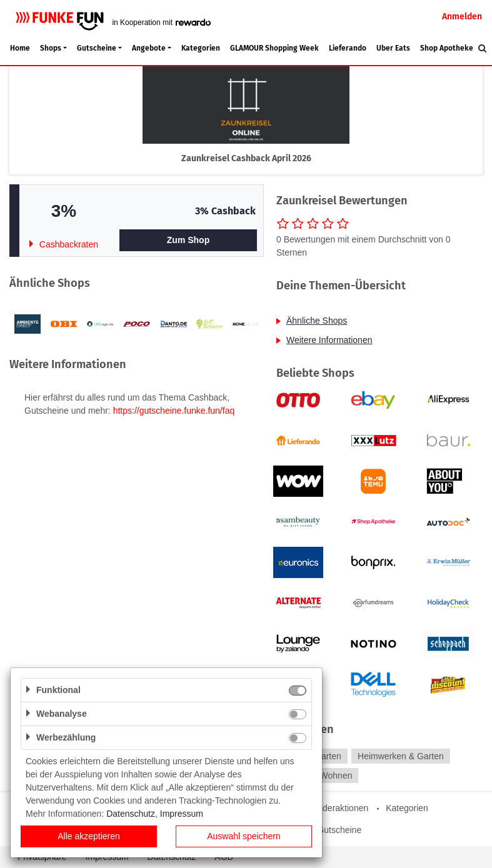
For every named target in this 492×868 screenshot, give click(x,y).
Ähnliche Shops (317, 321)
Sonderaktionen (338, 808)
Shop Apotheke (447, 48)
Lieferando (348, 48)
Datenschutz (131, 814)
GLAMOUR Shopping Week (274, 48)
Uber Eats (393, 48)
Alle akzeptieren (89, 836)
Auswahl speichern (244, 836)
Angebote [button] (149, 48)
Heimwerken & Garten (401, 756)
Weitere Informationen (329, 340)
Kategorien (201, 48)
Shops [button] (51, 48)
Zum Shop (188, 240)
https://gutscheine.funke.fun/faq (174, 411)
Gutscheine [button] (97, 48)
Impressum (182, 814)
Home (20, 48)
